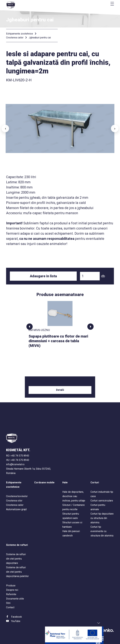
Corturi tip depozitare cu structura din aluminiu (102, 518)
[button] (30, 327)
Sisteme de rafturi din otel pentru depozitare (16, 559)
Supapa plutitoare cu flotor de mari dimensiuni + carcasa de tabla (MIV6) (58, 341)
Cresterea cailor (15, 38)
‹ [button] (5, 128)
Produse (11, 586)
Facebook (16, 617)
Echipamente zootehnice (20, 34)
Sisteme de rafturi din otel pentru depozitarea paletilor (17, 572)
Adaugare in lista (43, 276)
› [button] (115, 128)
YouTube (16, 621)
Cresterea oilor (14, 501)
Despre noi (12, 590)
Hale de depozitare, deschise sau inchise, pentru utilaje (74, 496)
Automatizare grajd (16, 509)
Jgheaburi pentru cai (40, 38)
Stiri (8, 603)
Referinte (11, 594)
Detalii (60, 390)
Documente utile (15, 599)
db (103, 276)
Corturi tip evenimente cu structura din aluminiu (102, 531)
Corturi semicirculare (102, 501)
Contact (10, 607)
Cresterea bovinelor (17, 496)
